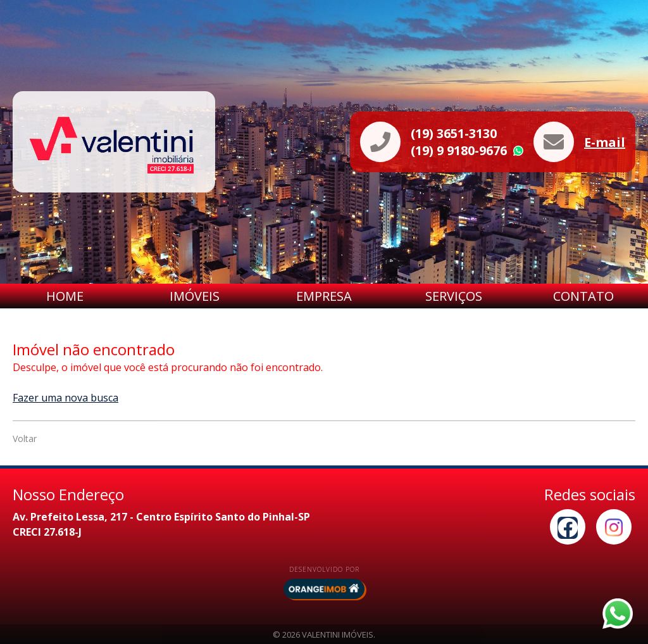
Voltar (25, 439)
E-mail (605, 142)
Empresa (324, 296)
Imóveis (195, 296)
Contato (583, 296)
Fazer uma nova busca (65, 398)
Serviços (454, 296)
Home (65, 296)
